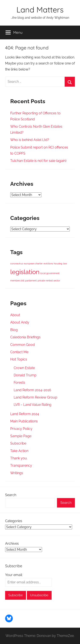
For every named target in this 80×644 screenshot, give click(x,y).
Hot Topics (19, 359)
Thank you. (19, 458)
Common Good (23, 345)
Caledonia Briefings (25, 337)
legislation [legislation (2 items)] (25, 272)
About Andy (20, 322)
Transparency (21, 465)
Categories (14, 521)
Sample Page (21, 436)
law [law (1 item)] (65, 264)
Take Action (19, 451)
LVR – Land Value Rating (33, 405)
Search (11, 495)
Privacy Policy (21, 429)
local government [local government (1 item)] (50, 273)
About (15, 315)
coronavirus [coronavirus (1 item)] (17, 264)
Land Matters (40, 10)
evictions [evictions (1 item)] (48, 264)
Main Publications (24, 421)
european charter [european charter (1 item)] (33, 264)
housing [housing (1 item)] (58, 264)
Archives (12, 544)
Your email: (14, 575)
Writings (17, 473)
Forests (19, 383)
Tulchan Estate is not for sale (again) (38, 161)
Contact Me (19, 352)
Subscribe (18, 443)
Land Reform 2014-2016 (32, 390)
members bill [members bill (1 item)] (17, 281)
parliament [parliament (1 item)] (31, 281)
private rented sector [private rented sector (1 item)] (49, 281)
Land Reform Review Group (35, 397)
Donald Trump (25, 375)
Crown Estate (24, 368)
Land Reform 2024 (25, 414)
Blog (14, 330)
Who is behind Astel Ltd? (30, 140)
